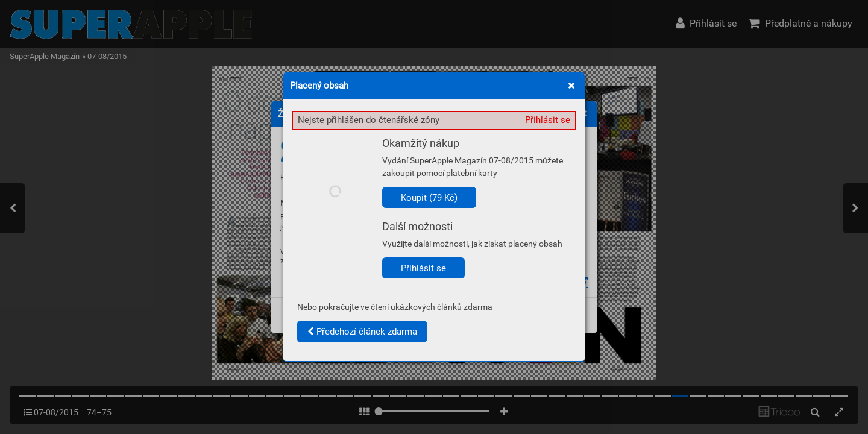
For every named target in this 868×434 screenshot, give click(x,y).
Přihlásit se (548, 120)
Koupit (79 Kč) (429, 198)
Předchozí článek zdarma (362, 332)
